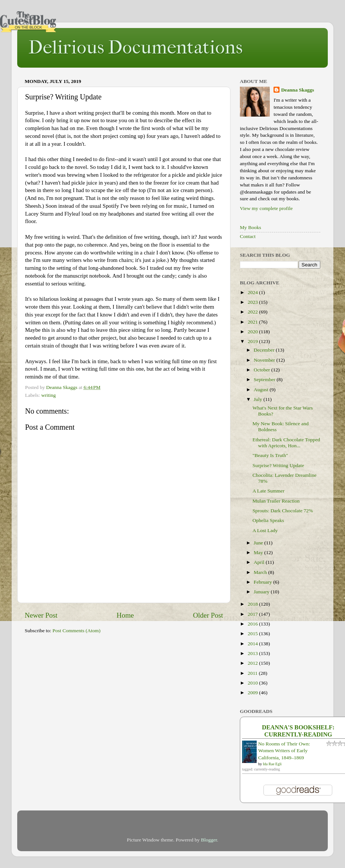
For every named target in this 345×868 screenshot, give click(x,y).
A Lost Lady (265, 530)
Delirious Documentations (135, 47)
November (265, 360)
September (265, 379)
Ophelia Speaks (268, 520)
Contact (248, 236)
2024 (253, 292)
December (265, 350)
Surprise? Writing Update (278, 465)
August (262, 390)
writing (48, 395)
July (259, 399)
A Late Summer (268, 491)
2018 (253, 604)
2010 (253, 683)
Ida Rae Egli (272, 764)
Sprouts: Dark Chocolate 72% (283, 511)
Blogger (209, 840)
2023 (253, 302)
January (262, 592)
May (259, 552)
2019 (253, 341)
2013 (253, 653)
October (262, 370)
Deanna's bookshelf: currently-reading (298, 731)
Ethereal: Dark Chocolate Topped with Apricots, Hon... (286, 443)
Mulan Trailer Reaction (276, 501)
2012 (253, 663)
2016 (253, 624)
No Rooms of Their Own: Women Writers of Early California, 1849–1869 (284, 751)
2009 (253, 693)
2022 (253, 312)
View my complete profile (266, 208)
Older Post (208, 615)
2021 (253, 322)
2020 (253, 332)
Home (125, 615)
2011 (253, 673)
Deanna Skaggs (297, 90)
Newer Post (41, 615)
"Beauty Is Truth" (270, 455)
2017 (253, 614)
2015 (253, 634)
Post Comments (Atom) (76, 631)
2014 (253, 644)
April (260, 562)
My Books (251, 227)
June (259, 543)
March (261, 572)
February (263, 582)
